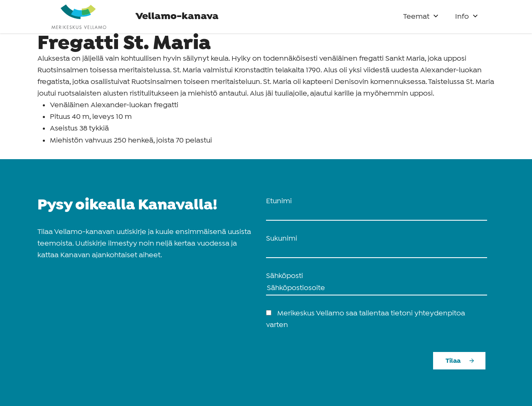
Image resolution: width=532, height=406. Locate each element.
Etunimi (279, 201)
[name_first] (377, 214)
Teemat (416, 17)
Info (462, 17)
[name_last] (377, 251)
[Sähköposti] (377, 289)
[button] (436, 14)
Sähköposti (284, 276)
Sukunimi (282, 239)
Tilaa (453, 361)
